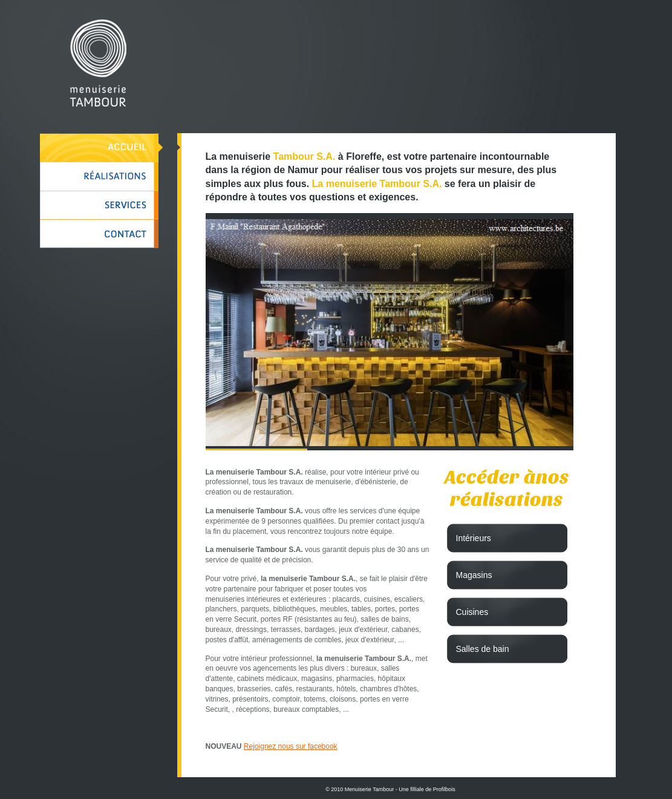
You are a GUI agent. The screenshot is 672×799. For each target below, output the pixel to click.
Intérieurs (474, 538)
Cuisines (472, 612)
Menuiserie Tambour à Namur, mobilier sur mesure (98, 63)
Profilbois (444, 789)
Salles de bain (483, 649)
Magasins (474, 575)
